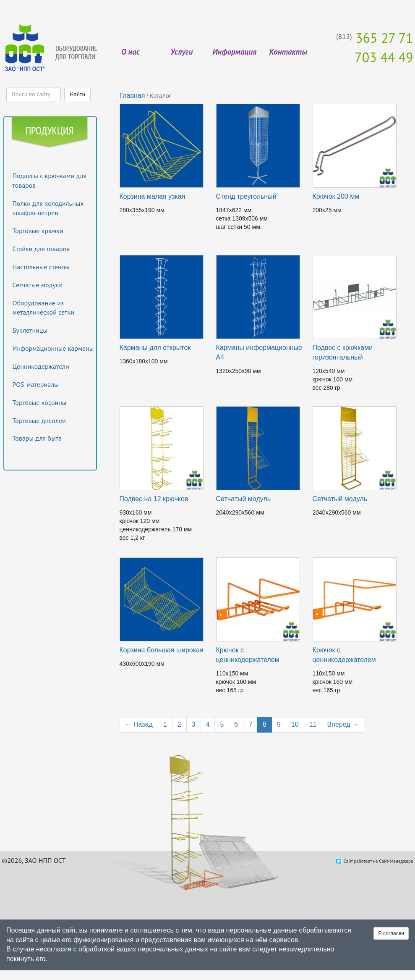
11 (313, 724)
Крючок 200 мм (336, 196)
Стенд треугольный (246, 196)
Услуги (181, 52)
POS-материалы (36, 384)
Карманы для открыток (155, 348)
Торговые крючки (38, 231)
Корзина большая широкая (162, 650)
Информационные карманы (53, 348)
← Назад (139, 724)
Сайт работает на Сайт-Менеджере (378, 861)
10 (295, 724)
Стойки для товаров (41, 249)
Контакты (288, 52)
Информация (234, 52)
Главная (132, 96)
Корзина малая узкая (153, 196)
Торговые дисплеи (39, 420)
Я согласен (391, 933)
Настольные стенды (41, 267)
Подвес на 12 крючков (154, 499)
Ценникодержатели (41, 366)
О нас (131, 52)
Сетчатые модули (38, 285)
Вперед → (343, 724)
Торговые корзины (40, 402)
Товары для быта (37, 438)
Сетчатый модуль (244, 499)
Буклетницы (30, 330)
